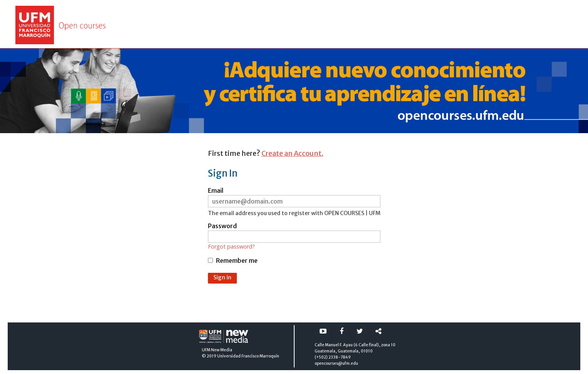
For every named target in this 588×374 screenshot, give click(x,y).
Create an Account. (292, 153)
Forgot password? (231, 247)
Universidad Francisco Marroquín (248, 356)
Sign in (222, 277)
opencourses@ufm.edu (336, 363)
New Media (222, 350)
